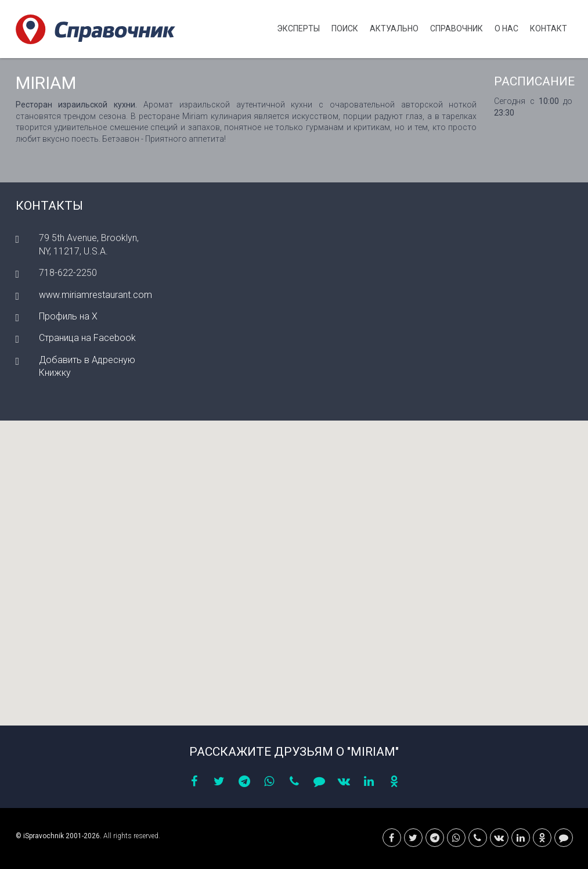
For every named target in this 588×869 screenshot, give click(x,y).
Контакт (549, 28)
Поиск (345, 28)
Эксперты (298, 28)
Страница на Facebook (87, 338)
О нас (506, 28)
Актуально (394, 28)
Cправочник (457, 28)
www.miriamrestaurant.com (95, 295)
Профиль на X (68, 316)
